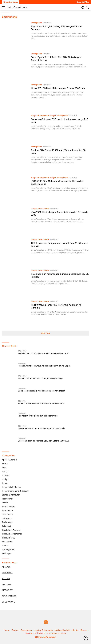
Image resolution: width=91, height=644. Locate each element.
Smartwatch (7, 514)
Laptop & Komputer (11, 495)
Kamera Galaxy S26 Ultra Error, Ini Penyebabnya (40, 378)
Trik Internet (8, 542)
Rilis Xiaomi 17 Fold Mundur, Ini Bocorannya (38, 416)
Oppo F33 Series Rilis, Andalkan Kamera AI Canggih (41, 391)
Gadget (34, 208)
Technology (7, 522)
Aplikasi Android (9, 460)
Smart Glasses (8, 506)
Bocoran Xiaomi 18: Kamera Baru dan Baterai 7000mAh (43, 441)
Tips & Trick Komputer (12, 534)
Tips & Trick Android (11, 530)
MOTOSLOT (7, 590)
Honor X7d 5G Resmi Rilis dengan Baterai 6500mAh (58, 88)
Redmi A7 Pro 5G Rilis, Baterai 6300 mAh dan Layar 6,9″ (43, 353)
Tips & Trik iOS (9, 538)
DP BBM (6, 475)
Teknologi (6, 526)
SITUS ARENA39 (9, 596)
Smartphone (36, 23)
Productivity (7, 499)
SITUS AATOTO (9, 602)
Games (5, 483)
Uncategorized (9, 549)
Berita (5, 464)
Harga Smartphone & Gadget (43, 116)
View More (45, 333)
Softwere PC (8, 518)
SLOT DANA (7, 573)
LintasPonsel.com (17, 7)
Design (5, 471)
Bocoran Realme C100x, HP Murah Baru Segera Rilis (42, 428)
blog (4, 468)
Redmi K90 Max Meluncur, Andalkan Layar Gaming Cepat (44, 366)
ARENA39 (6, 567)
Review (5, 503)
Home (7, 630)
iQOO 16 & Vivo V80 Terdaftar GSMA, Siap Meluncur (41, 403)
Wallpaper (7, 553)
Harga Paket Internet (11, 487)
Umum (5, 545)
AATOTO (6, 579)
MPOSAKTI (7, 584)
